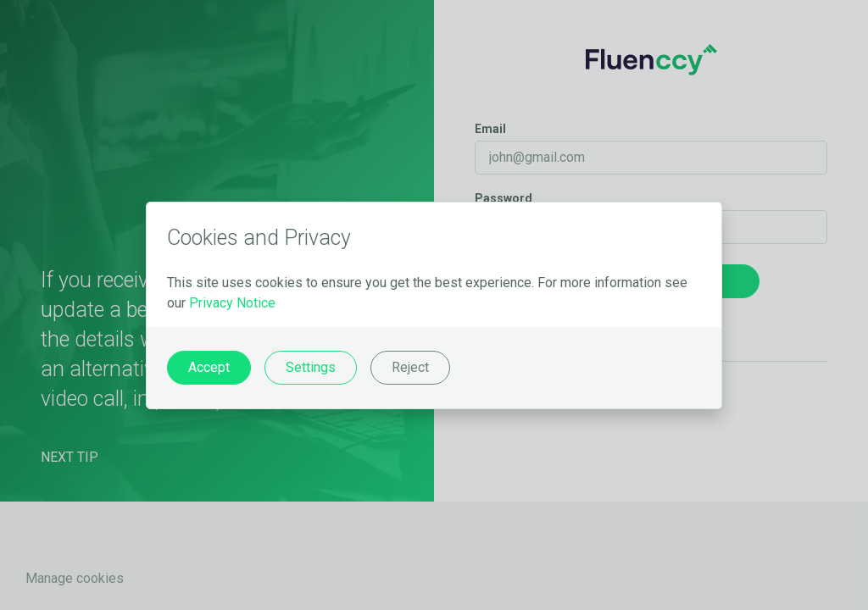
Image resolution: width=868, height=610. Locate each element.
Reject (410, 367)
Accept (209, 367)
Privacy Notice (232, 303)
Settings (311, 367)
